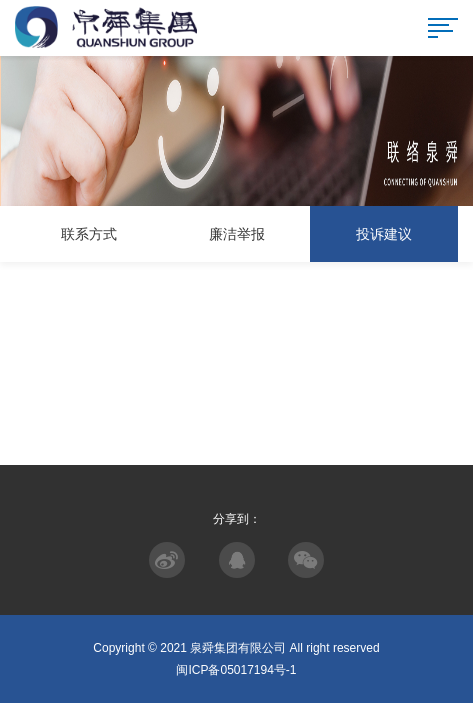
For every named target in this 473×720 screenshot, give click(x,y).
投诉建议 (384, 234)
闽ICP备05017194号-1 (236, 670)
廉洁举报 (237, 234)
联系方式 (89, 234)
